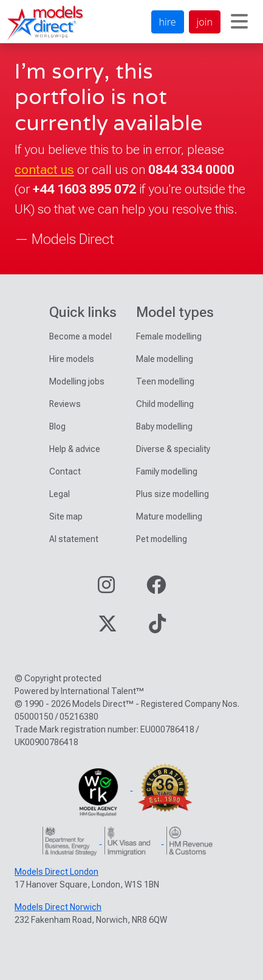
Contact (65, 471)
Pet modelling (162, 539)
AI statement (74, 539)
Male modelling (165, 359)
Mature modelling (169, 516)
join (205, 22)
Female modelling (169, 336)
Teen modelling (165, 381)
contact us (44, 169)
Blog (57, 426)
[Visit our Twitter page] (108, 627)
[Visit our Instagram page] (106, 589)
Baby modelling (164, 426)
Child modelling (165, 404)
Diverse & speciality (173, 449)
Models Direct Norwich (58, 907)
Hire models (72, 359)
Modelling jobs (77, 381)
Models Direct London (56, 872)
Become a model (80, 336)
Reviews (65, 404)
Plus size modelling (172, 494)
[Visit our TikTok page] (157, 627)
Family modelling (167, 471)
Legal (60, 494)
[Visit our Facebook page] (156, 589)
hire (168, 22)
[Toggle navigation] (239, 22)
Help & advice (75, 449)
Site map (66, 516)
